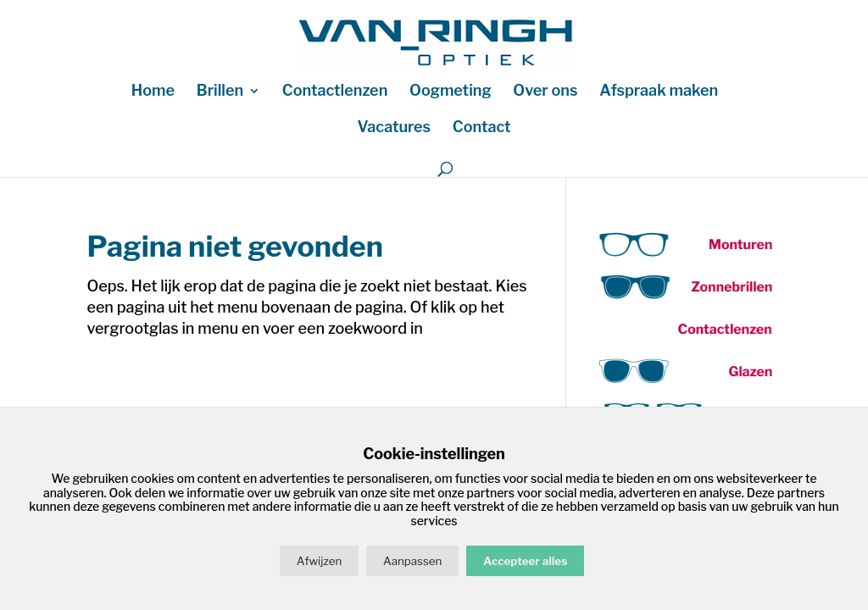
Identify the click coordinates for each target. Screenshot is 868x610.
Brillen (220, 92)
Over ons (545, 92)
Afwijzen (319, 561)
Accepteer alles (525, 561)
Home (153, 92)
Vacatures (394, 128)
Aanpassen (412, 561)
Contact (482, 128)
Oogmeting (451, 92)
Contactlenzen (335, 92)
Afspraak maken (659, 92)
